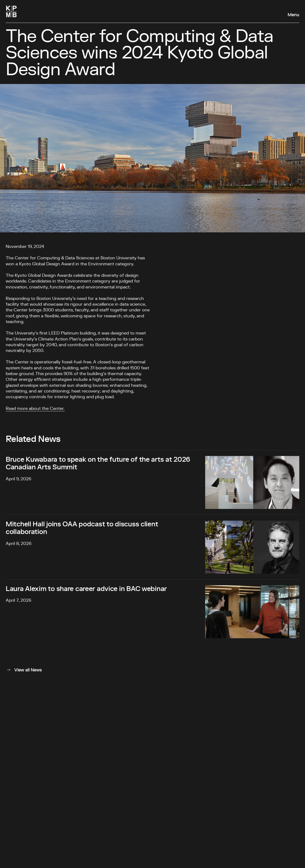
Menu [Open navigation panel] (293, 15)
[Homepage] (11, 11)
